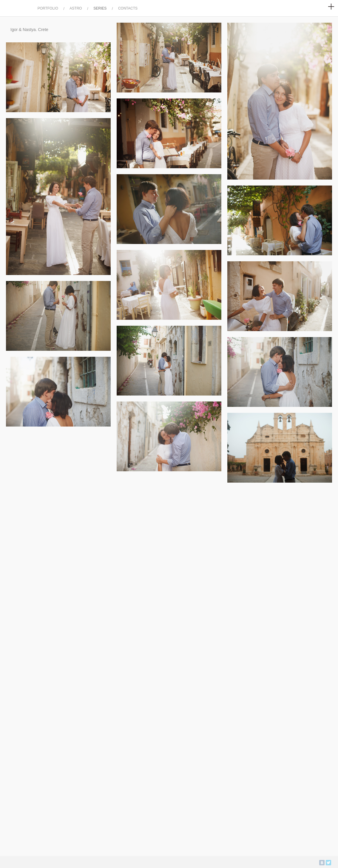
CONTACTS (128, 8)
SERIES (100, 8)
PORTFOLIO (48, 8)
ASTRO (76, 8)
